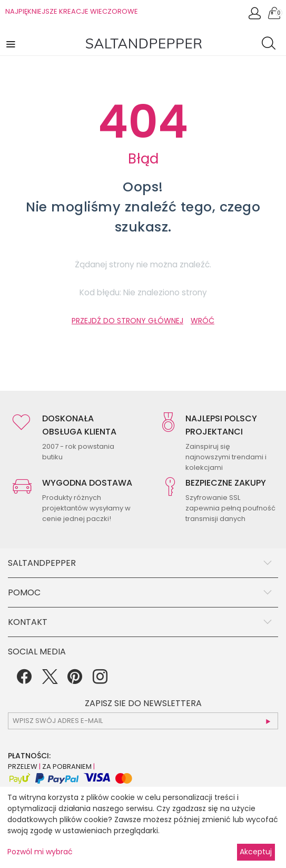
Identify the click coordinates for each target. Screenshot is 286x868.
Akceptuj (256, 852)
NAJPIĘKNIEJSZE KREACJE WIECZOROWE (72, 11)
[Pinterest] (75, 680)
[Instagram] (100, 680)
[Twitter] (50, 680)
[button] (12, 44)
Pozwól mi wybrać (40, 852)
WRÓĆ (203, 321)
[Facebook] (24, 680)
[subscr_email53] (143, 721)
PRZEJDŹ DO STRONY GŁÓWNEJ (127, 321)
